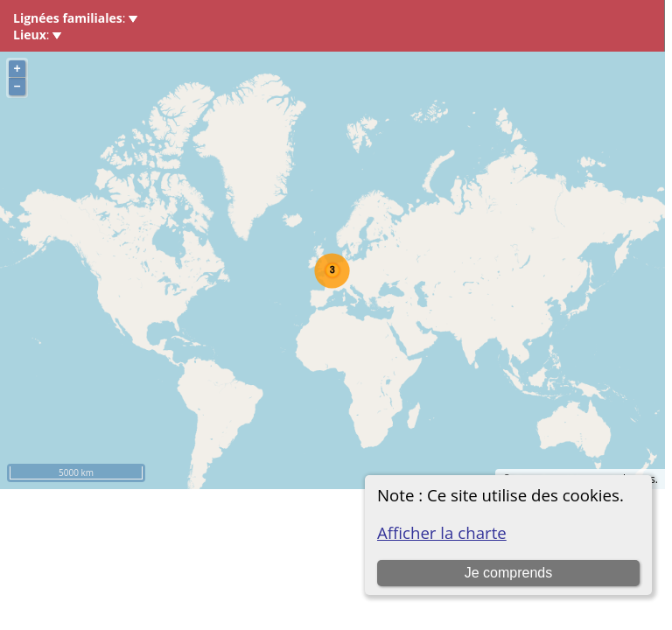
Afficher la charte (442, 532)
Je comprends (509, 573)
